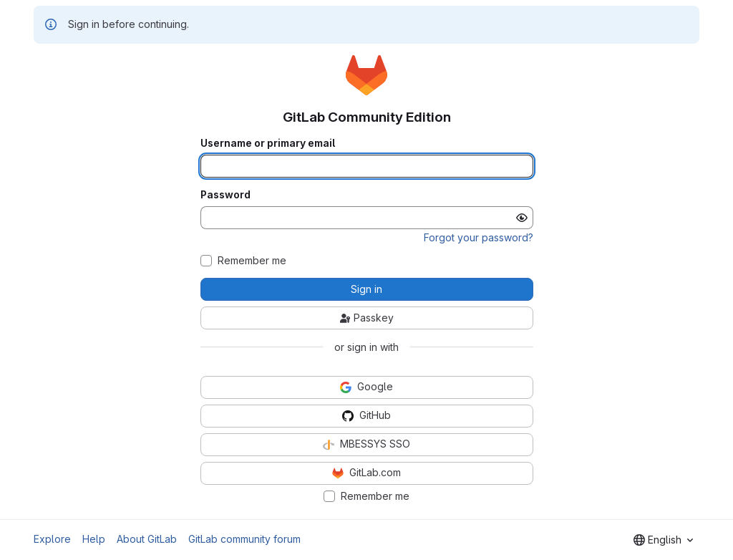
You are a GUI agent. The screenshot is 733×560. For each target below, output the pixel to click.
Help (94, 539)
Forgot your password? (479, 237)
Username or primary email (268, 143)
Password (225, 195)
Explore (52, 539)
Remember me (252, 261)
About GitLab (147, 539)
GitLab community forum (244, 539)
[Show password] (522, 218)
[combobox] (663, 540)
